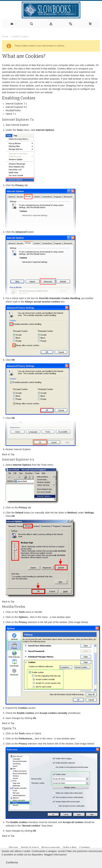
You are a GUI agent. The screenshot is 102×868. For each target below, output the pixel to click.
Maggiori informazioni (55, 855)
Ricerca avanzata (51, 847)
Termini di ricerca (30, 847)
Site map (13, 847)
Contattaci (85, 847)
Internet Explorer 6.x (16, 107)
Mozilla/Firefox (13, 110)
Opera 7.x (11, 114)
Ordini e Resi (70, 847)
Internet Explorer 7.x (16, 104)
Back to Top (8, 454)
